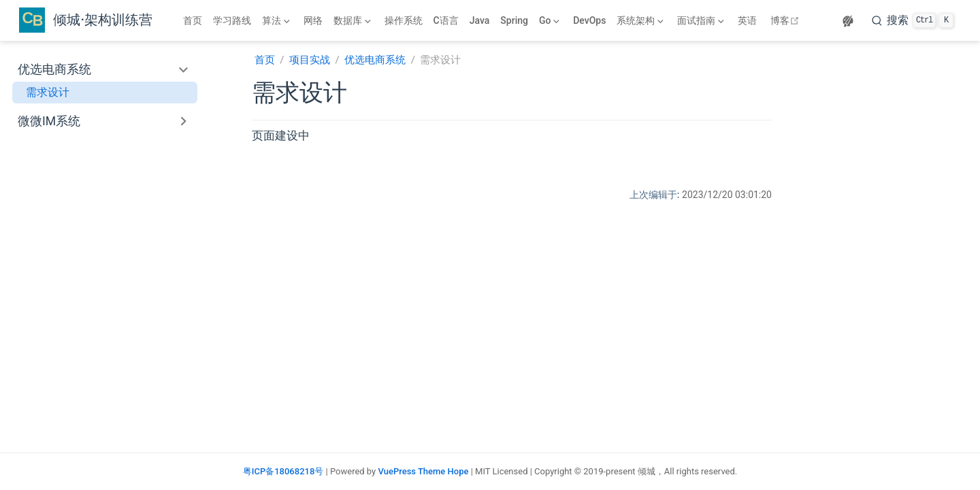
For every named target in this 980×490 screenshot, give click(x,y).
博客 (786, 20)
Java (480, 20)
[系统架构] (641, 20)
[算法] (277, 20)
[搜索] (913, 20)
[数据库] (354, 20)
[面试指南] (702, 20)
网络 (313, 20)
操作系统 (404, 20)
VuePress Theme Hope (423, 471)
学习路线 (232, 20)
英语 (747, 20)
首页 (193, 20)
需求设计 (48, 92)
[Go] (551, 20)
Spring (514, 20)
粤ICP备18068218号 (283, 471)
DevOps (589, 20)
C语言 (446, 20)
